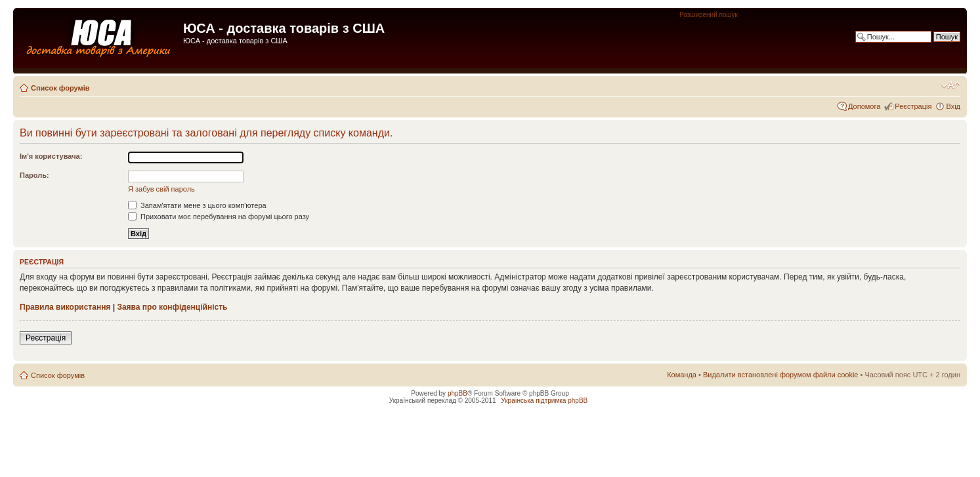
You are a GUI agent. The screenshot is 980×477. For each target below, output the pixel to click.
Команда (682, 375)
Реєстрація (913, 106)
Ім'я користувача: (51, 156)
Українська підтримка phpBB (544, 401)
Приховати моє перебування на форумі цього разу (219, 217)
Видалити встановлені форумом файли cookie (781, 375)
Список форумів (60, 88)
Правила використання (65, 307)
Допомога (864, 106)
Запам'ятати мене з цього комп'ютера (197, 205)
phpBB (458, 393)
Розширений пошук (709, 15)
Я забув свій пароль (161, 189)
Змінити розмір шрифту (951, 85)
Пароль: (34, 175)
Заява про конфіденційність (172, 307)
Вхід (953, 106)
